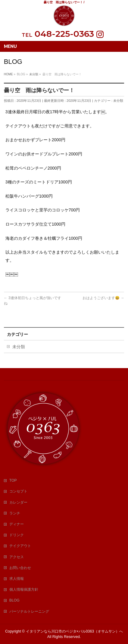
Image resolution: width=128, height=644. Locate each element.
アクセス (17, 557)
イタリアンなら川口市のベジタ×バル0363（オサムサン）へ (75, 631)
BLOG (14, 600)
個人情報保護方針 (24, 589)
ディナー (17, 524)
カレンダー (18, 502)
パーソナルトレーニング (29, 611)
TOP (13, 480)
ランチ (15, 513)
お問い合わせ (20, 568)
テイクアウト (20, 546)
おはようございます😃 (103, 298)
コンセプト (18, 491)
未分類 (118, 101)
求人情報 (17, 579)
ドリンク (17, 535)
